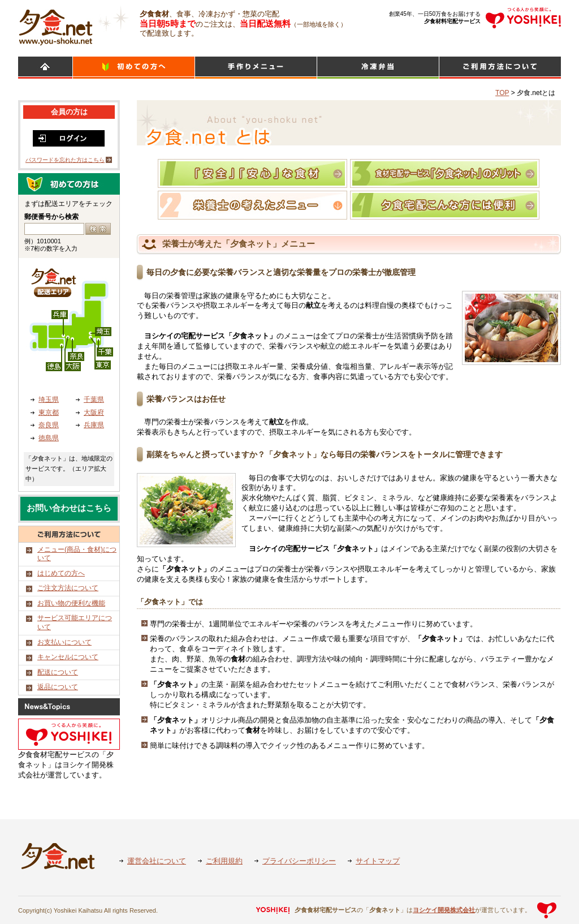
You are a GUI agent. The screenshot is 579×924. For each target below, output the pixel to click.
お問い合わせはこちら (69, 508)
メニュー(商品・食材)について (77, 554)
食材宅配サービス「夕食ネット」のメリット (445, 173)
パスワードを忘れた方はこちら (65, 160)
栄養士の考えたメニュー (252, 205)
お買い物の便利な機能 (71, 603)
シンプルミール (378, 68)
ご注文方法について (68, 588)
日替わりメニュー (256, 68)
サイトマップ (378, 861)
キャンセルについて (68, 657)
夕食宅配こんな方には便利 (445, 205)
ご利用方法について (500, 68)
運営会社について (157, 861)
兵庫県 (94, 425)
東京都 (49, 412)
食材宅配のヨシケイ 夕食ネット (56, 25)
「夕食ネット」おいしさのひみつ (252, 173)
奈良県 (49, 425)
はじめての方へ (61, 573)
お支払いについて (64, 642)
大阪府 (94, 412)
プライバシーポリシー (299, 861)
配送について (58, 672)
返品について (58, 687)
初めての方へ (134, 68)
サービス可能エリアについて (75, 622)
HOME (45, 68)
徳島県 (49, 438)
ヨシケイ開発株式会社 (444, 910)
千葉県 (94, 399)
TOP (502, 93)
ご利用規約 (224, 861)
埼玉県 (49, 399)
